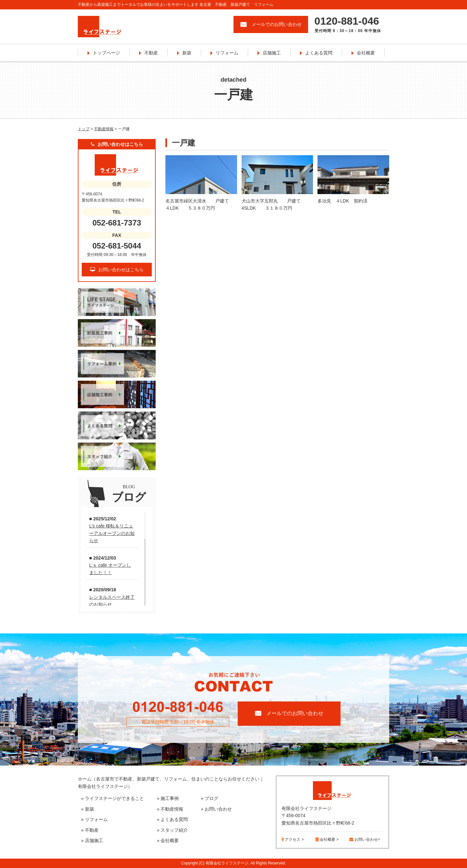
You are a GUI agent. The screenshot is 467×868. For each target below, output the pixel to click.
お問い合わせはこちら (117, 270)
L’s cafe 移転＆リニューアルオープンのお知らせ (112, 533)
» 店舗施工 (92, 840)
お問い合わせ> (365, 839)
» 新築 (88, 809)
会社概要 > (327, 839)
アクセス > (293, 839)
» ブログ (210, 798)
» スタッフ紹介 (173, 830)
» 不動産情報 (170, 809)
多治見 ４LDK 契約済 (342, 201)
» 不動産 (90, 830)
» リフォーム (94, 819)
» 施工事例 (168, 798)
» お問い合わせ (217, 809)
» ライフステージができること (113, 798)
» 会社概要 (168, 840)
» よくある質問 (173, 819)
